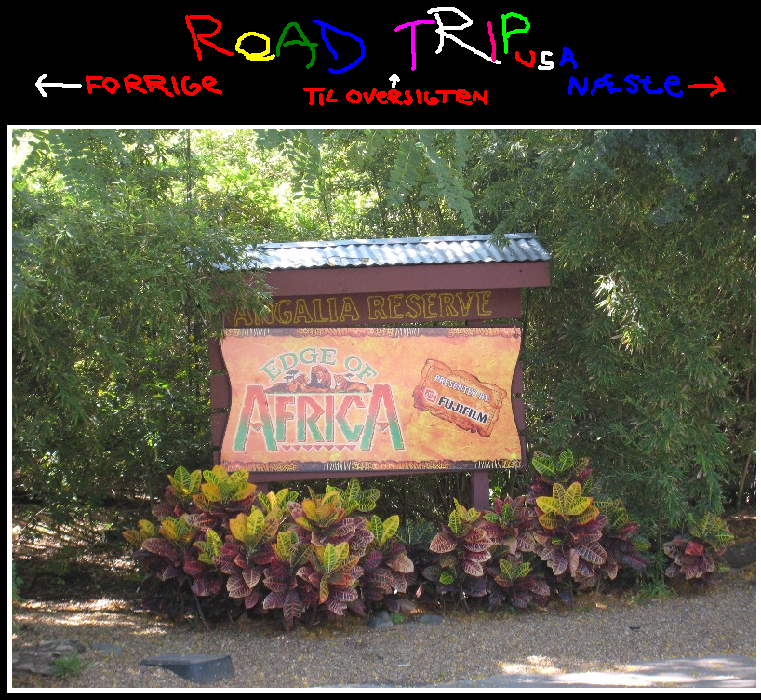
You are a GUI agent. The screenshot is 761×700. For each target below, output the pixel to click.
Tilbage (129, 86)
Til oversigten (395, 90)
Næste (647, 85)
